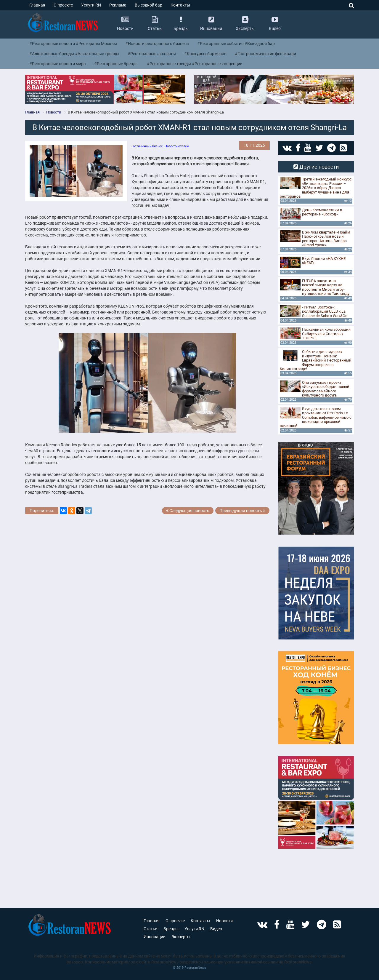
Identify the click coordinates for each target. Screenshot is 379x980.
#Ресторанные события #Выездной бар (236, 44)
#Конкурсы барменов (205, 54)
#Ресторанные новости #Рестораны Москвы (73, 44)
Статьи (151, 929)
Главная (37, 5)
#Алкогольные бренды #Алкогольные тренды (74, 54)
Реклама (118, 5)
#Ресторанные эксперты (152, 54)
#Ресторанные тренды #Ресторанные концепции (195, 64)
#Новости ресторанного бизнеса (157, 44)
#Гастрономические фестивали (265, 54)
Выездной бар (148, 5)
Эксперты (181, 937)
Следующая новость (186, 511)
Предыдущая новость (242, 511)
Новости (224, 921)
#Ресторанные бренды (116, 64)
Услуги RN (91, 5)
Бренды (171, 929)
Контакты (180, 5)
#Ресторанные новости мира (58, 64)
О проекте (63, 5)
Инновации (155, 937)
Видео (216, 929)
